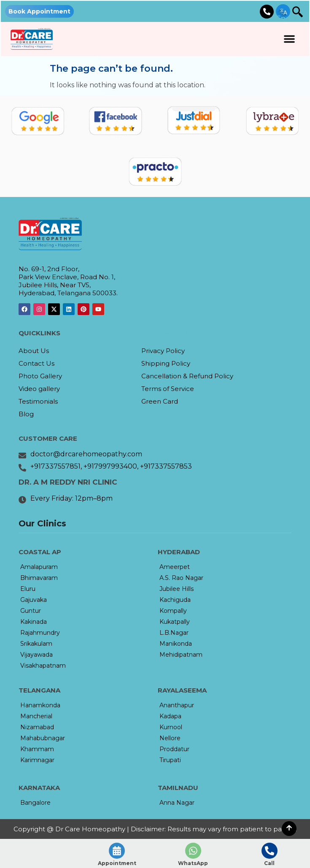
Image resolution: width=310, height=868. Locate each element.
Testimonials (38, 401)
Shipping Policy (166, 363)
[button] (289, 39)
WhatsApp (193, 863)
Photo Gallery (40, 376)
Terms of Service (168, 389)
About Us (34, 351)
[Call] (270, 851)
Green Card (160, 401)
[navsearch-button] (294, 13)
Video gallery (39, 389)
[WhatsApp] (193, 851)
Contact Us (36, 363)
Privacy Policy (163, 351)
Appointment (117, 863)
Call (269, 863)
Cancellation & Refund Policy (187, 376)
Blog (26, 414)
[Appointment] (117, 851)
